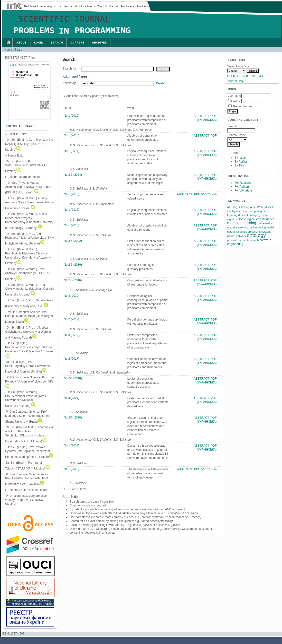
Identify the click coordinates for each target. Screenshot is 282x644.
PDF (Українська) (207, 118)
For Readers (243, 183)
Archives (99, 43)
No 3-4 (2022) (73, 241)
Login (39, 43)
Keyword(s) (70, 83)
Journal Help (235, 81)
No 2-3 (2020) (73, 418)
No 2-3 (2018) (73, 378)
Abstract (202, 116)
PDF (214, 136)
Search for (69, 69)
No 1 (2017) (71, 151)
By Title (239, 165)
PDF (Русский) (205, 194)
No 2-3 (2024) (73, 175)
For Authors (242, 187)
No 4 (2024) (71, 398)
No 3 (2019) (71, 296)
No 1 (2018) (71, 135)
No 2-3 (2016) (73, 265)
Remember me (243, 106)
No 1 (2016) (71, 210)
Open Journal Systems (245, 76)
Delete (160, 83)
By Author (241, 162)
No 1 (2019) (71, 116)
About (21, 43)
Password (234, 101)
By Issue (240, 158)
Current (77, 43)
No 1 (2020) (71, 469)
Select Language (238, 66)
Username (234, 96)
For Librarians (244, 191)
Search (57, 43)
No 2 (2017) (71, 319)
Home (9, 43)
